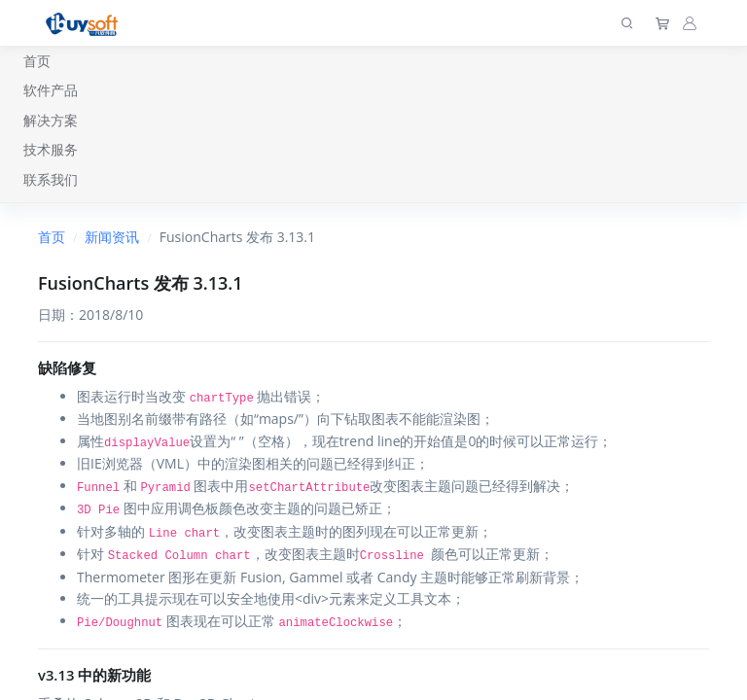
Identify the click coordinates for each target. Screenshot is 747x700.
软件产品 (51, 90)
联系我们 (51, 179)
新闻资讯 (112, 237)
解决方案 (51, 120)
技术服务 (51, 149)
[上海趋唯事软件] (86, 23)
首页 (37, 61)
